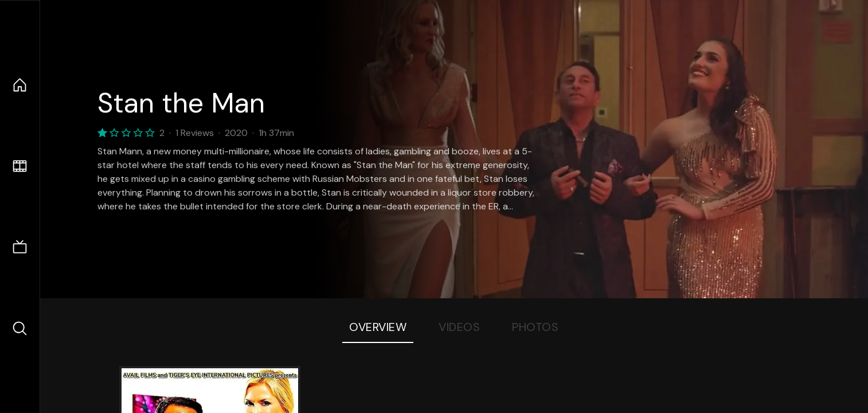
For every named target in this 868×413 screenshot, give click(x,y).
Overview (378, 327)
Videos (459, 327)
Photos (535, 327)
